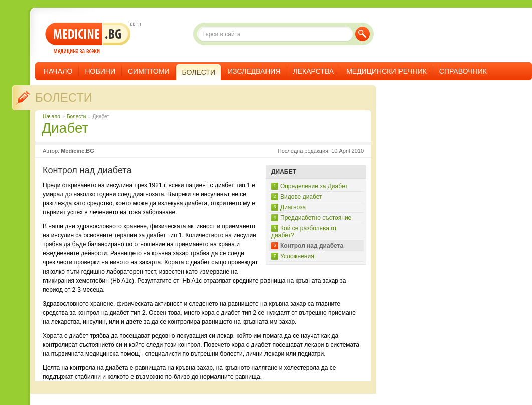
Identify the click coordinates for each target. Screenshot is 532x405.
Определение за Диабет (314, 186)
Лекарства (314, 71)
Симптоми (149, 71)
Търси (363, 34)
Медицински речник (386, 71)
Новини (100, 71)
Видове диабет (301, 197)
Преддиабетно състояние (316, 218)
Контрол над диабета (312, 246)
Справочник (463, 71)
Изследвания (254, 71)
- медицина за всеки (88, 38)
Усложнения (297, 256)
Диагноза (293, 207)
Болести (64, 98)
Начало (58, 71)
